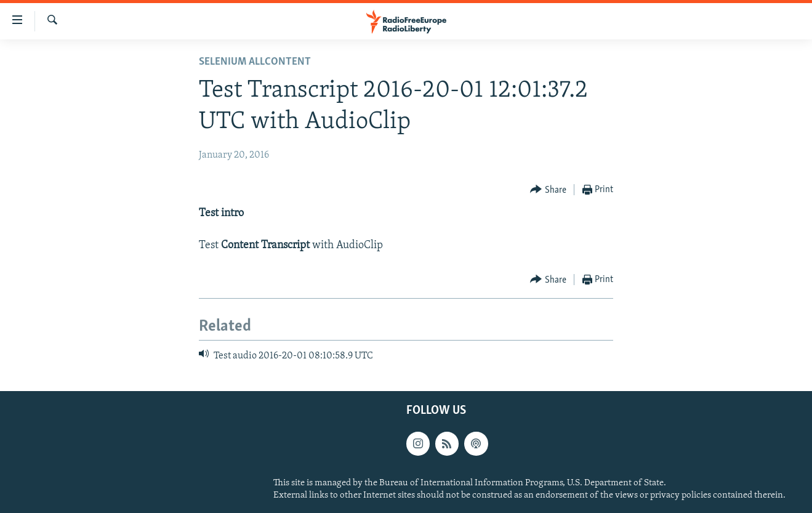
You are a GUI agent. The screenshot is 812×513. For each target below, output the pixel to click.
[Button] (548, 190)
